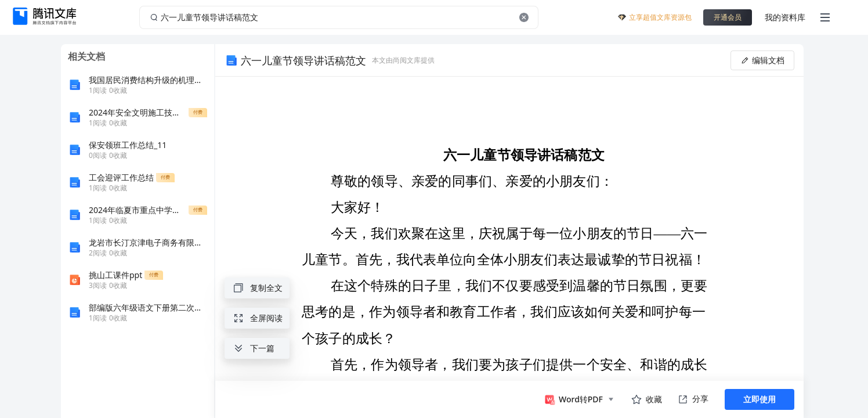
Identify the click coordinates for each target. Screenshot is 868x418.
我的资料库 (785, 17)
